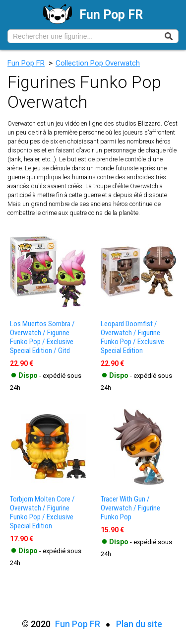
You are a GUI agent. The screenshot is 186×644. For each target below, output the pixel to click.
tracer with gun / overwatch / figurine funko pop (130, 508)
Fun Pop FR (26, 63)
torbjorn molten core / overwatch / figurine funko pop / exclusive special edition (42, 512)
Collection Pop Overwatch (98, 63)
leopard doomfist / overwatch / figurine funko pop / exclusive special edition (132, 337)
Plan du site (139, 624)
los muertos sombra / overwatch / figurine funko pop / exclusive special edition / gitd (42, 337)
